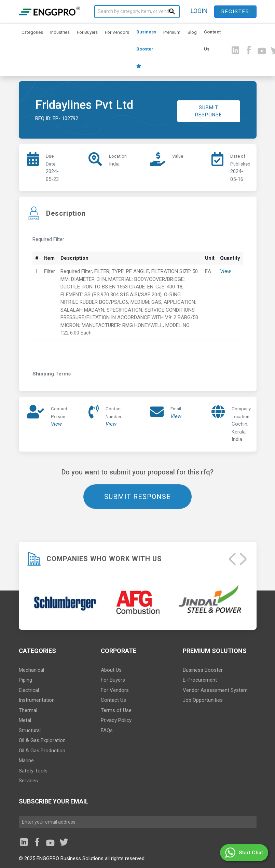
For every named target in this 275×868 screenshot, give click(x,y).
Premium (172, 32)
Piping (25, 680)
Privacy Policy (116, 720)
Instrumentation (37, 700)
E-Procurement (200, 680)
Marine (26, 760)
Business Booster (146, 49)
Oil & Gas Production (42, 751)
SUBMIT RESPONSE (209, 111)
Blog (192, 32)
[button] (244, 853)
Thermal (28, 710)
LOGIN (199, 11)
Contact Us (212, 40)
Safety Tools (33, 771)
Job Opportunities (203, 700)
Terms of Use (116, 710)
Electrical (29, 690)
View (225, 271)
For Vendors (117, 32)
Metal (25, 720)
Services (28, 781)
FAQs (107, 730)
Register (235, 12)
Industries (60, 32)
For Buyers (87, 32)
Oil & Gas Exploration (42, 740)
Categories (32, 32)
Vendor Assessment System (215, 690)
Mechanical (31, 670)
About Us (111, 670)
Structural (30, 730)
